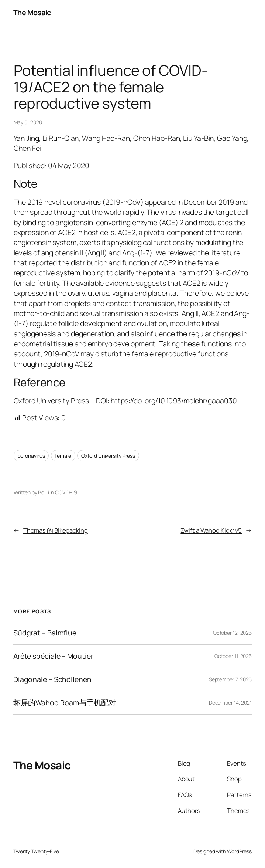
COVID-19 (66, 492)
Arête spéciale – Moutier (53, 656)
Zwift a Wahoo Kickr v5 (211, 530)
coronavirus (31, 456)
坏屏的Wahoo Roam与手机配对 (65, 703)
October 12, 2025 (232, 633)
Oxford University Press (108, 456)
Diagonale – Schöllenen (52, 679)
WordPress (239, 851)
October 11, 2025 (233, 656)
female (63, 456)
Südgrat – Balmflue (45, 633)
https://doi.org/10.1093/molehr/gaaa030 (174, 401)
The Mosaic (32, 12)
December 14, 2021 (230, 703)
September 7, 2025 (230, 679)
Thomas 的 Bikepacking (56, 530)
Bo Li (44, 492)
